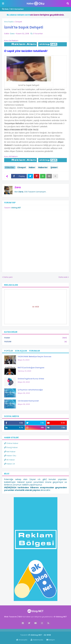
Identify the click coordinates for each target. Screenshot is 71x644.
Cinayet (18, 22)
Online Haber (11, 443)
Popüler (9, 351)
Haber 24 (10, 464)
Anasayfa (22, 640)
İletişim (51, 640)
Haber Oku (10, 456)
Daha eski (63, 277)
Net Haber (10, 452)
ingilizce (29, 630)
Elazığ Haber (11, 447)
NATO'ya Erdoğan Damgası (31, 368)
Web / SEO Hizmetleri (13, 9)
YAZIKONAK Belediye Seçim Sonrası (34, 357)
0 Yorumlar (38, 34)
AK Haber (10, 460)
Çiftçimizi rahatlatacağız (30, 390)
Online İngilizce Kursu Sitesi (31, 379)
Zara (18, 187)
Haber (32, 167)
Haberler (43, 167)
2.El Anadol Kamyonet (28, 401)
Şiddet (54, 167)
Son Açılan (21, 351)
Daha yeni (8, 277)
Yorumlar (34, 351)
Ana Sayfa (9, 22)
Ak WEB (36, 307)
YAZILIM (35, 342)
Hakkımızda (37, 640)
